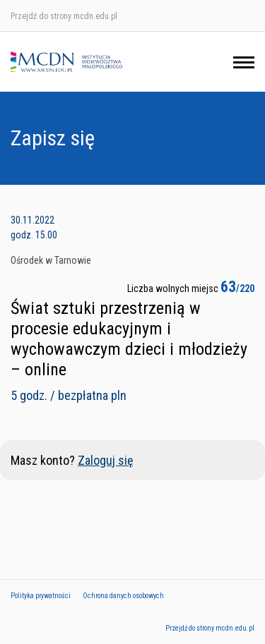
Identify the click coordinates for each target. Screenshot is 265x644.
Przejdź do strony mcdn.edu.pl (64, 16)
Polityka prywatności (41, 596)
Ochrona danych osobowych (123, 596)
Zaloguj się (105, 460)
